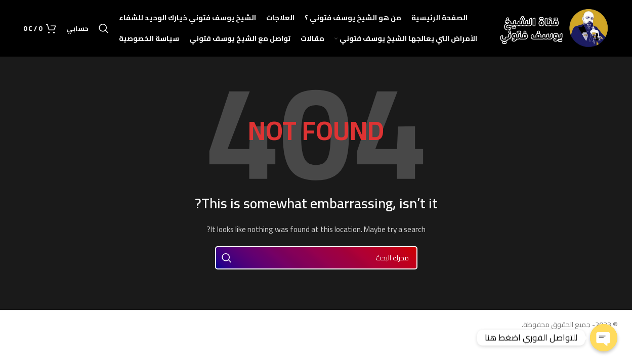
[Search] (104, 31)
